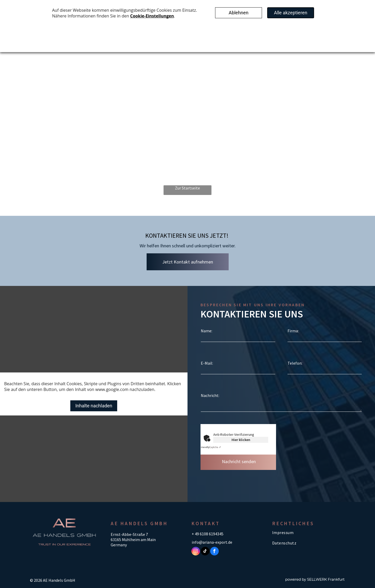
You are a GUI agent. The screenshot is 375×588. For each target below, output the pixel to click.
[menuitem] (307, 532)
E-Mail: (207, 363)
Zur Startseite (187, 188)
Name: (207, 331)
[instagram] (196, 552)
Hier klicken (241, 440)
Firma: (293, 331)
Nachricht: (210, 395)
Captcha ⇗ (210, 447)
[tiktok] (205, 552)
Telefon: (295, 363)
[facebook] (214, 552)
